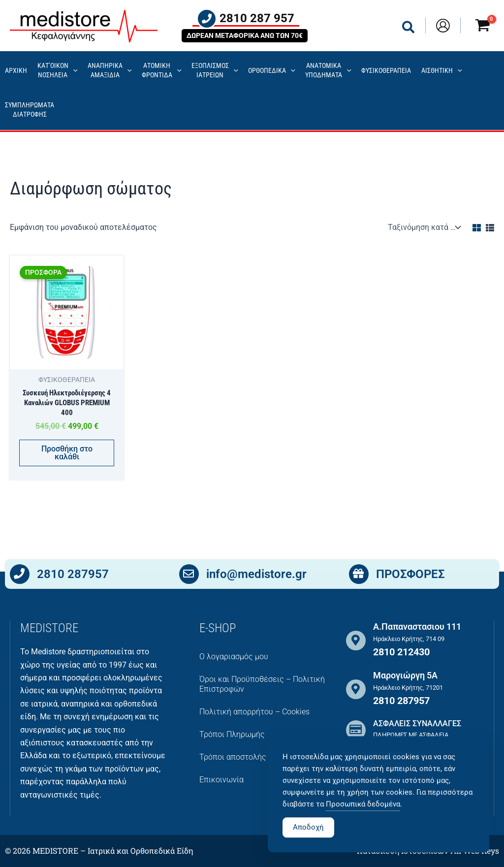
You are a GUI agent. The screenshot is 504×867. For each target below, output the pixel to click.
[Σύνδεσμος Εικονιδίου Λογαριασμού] (443, 26)
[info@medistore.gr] (189, 576)
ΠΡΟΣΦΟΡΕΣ (410, 576)
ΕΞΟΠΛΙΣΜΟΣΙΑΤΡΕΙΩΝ (215, 70)
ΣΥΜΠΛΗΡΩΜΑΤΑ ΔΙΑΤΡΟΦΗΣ (30, 110)
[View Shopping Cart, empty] (482, 27)
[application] (73, 71)
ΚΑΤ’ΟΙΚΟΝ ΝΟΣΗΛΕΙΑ (58, 70)
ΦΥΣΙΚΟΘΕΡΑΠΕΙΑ (386, 71)
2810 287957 (73, 576)
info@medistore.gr (256, 576)
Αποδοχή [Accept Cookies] (308, 848)
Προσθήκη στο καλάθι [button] (67, 454)
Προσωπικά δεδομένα (363, 825)
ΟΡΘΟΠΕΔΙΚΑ (272, 71)
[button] (409, 29)
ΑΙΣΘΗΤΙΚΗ (442, 71)
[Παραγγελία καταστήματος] (423, 227)
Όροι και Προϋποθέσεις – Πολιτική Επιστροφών (262, 684)
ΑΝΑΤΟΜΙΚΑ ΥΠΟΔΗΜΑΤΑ (328, 70)
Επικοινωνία (221, 780)
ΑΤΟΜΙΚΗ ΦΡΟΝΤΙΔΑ (162, 70)
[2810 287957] (20, 576)
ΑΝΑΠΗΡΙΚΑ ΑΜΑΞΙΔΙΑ (110, 70)
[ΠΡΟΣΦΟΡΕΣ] (359, 576)
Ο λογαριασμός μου (234, 657)
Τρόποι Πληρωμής (232, 734)
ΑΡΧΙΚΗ (16, 71)
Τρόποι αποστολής (233, 757)
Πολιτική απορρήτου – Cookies (254, 712)
